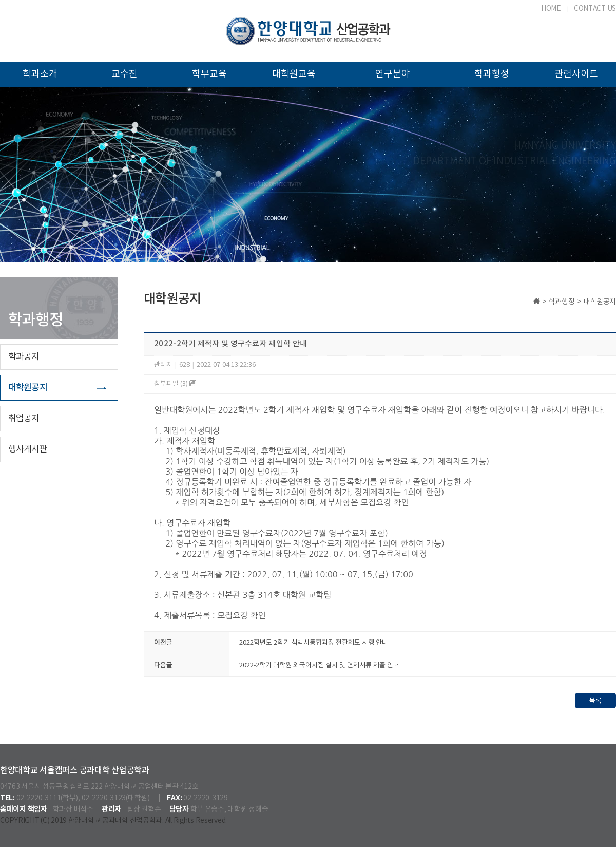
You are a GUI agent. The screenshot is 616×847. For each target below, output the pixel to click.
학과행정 (492, 74)
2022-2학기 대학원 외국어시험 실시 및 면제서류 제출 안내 (319, 665)
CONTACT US (595, 9)
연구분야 (393, 74)
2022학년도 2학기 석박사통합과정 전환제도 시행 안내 (314, 643)
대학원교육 (294, 74)
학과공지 (24, 357)
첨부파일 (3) (175, 384)
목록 (595, 701)
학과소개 (40, 74)
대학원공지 (28, 388)
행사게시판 (28, 449)
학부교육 (209, 74)
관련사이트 (576, 74)
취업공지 (24, 419)
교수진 (124, 74)
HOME (551, 9)
